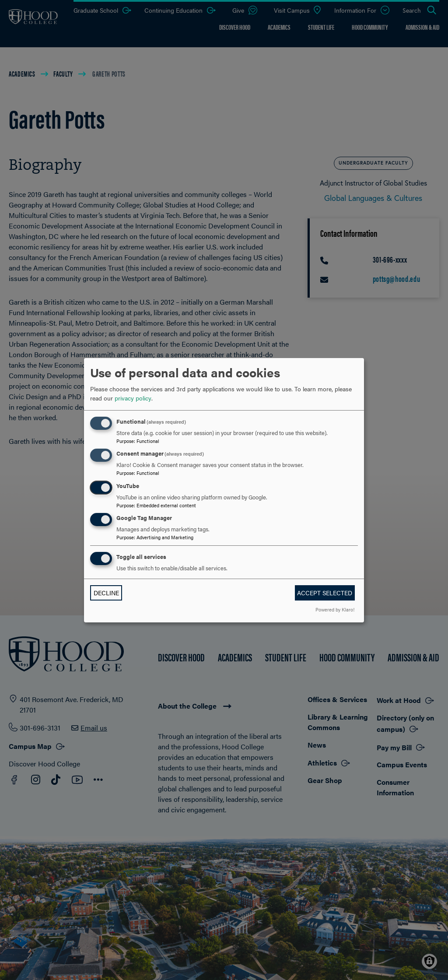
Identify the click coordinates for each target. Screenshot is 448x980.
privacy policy (133, 398)
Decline (106, 593)
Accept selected (325, 593)
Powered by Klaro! (335, 609)
